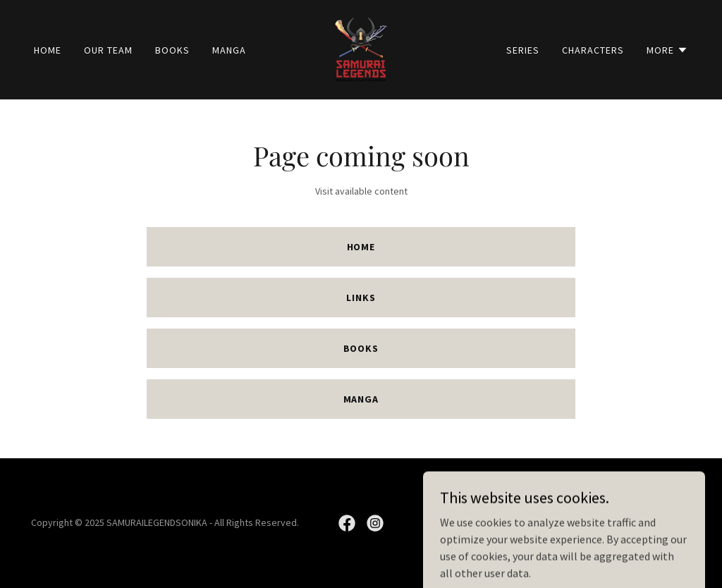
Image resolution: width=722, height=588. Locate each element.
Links (361, 298)
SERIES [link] (523, 50)
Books (361, 348)
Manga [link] (229, 50)
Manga (361, 399)
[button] (667, 50)
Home (361, 247)
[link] (361, 48)
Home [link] (48, 50)
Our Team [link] (108, 50)
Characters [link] (593, 50)
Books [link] (172, 50)
